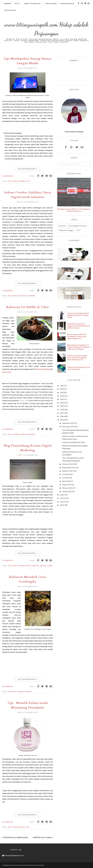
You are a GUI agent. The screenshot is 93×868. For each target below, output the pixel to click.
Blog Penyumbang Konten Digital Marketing (28, 448)
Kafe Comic (25, 372)
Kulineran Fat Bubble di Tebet (28, 307)
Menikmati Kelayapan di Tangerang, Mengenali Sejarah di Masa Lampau (79, 326)
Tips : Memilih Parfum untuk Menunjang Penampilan (28, 705)
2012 (62, 502)
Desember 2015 (68, 423)
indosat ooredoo (20, 296)
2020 (62, 403)
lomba (50, 566)
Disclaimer (41, 865)
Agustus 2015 (67, 471)
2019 (62, 406)
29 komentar (8, 686)
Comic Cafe (24, 400)
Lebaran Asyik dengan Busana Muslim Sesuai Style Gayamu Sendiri (78, 315)
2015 (9, 181)
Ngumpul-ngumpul (27, 434)
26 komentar (8, 429)
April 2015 (66, 481)
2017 (62, 413)
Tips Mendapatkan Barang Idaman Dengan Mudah (28, 61)
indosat (36, 566)
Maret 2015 (67, 485)
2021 (62, 399)
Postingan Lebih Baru (16, 837)
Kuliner (15, 434)
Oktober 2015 (68, 464)
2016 (62, 416)
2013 (62, 498)
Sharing (22, 181)
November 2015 (69, 427)
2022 (62, 396)
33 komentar (8, 560)
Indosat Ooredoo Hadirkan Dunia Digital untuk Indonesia (28, 195)
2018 (78, 230)
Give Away (62, 226)
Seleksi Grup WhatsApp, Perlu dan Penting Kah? (79, 368)
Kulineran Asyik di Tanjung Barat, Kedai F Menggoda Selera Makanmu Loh (77, 358)
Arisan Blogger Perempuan (78, 226)
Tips (28, 181)
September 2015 (69, 467)
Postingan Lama (42, 837)
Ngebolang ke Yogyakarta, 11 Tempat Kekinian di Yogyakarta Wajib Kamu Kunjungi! (79, 347)
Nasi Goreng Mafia (10, 372)
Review (15, 181)
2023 (62, 392)
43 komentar (8, 176)
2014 (62, 495)
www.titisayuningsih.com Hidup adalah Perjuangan (46, 28)
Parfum (15, 827)
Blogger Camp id (24, 566)
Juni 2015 (66, 478)
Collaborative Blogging (66, 230)
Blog (14, 566)
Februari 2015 (68, 488)
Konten (43, 566)
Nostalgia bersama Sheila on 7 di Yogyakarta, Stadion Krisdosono (74, 210)
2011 (62, 505)
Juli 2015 (66, 474)
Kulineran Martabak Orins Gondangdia (28, 579)
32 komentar (8, 291)
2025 (62, 386)
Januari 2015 (67, 491)
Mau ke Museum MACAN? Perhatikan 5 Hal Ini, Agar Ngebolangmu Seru (77, 336)
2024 (62, 389)
